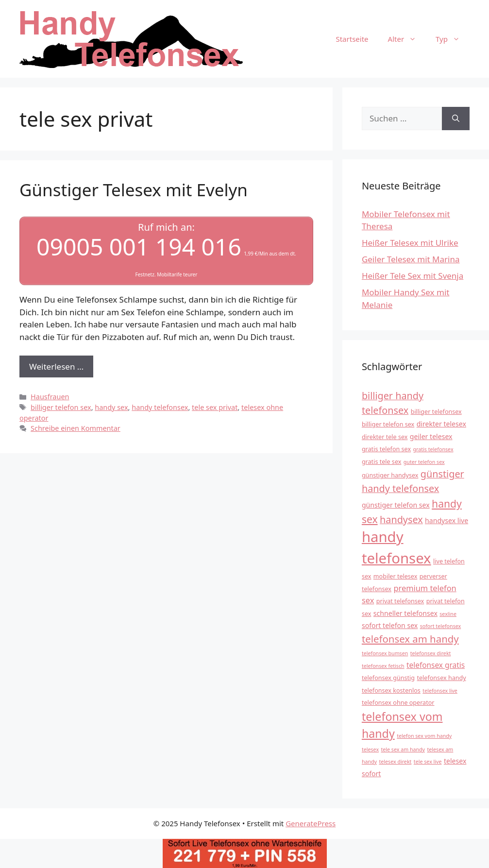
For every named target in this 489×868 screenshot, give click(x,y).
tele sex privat (215, 407)
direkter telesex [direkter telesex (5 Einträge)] (441, 424)
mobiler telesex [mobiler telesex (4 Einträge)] (396, 576)
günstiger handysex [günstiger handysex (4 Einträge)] (390, 475)
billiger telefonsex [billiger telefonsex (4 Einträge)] (436, 412)
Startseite (352, 39)
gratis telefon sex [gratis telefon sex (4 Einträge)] (386, 449)
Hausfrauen (50, 397)
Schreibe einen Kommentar (76, 428)
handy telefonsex (160, 407)
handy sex (111, 407)
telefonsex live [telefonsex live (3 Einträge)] (440, 691)
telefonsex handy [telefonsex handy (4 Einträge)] (441, 678)
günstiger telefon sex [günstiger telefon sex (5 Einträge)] (396, 505)
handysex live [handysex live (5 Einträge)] (447, 520)
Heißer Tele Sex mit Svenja (413, 276)
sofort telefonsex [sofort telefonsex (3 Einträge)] (441, 626)
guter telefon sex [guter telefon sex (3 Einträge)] (424, 462)
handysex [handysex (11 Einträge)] (401, 519)
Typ (453, 39)
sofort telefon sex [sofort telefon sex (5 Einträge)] (390, 625)
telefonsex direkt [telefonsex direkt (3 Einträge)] (431, 653)
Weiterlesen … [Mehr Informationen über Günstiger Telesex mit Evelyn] (56, 366)
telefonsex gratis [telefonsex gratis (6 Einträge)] (436, 665)
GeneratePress (311, 823)
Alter (407, 39)
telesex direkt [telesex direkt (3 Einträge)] (395, 762)
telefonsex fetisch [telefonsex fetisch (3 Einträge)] (383, 666)
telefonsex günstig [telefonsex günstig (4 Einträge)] (388, 678)
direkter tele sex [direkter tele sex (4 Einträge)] (385, 437)
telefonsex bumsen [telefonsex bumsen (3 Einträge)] (385, 653)
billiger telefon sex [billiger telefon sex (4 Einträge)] (388, 424)
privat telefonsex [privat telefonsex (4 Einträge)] (400, 601)
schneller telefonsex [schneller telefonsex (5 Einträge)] (405, 613)
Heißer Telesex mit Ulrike (410, 243)
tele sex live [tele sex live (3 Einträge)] (428, 762)
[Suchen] (456, 119)
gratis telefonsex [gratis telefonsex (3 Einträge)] (433, 449)
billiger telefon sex (61, 407)
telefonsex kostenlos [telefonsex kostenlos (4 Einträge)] (391, 690)
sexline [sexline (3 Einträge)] (448, 614)
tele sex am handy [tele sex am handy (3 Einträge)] (403, 749)
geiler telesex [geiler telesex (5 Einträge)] (431, 436)
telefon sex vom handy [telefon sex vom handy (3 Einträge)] (424, 736)
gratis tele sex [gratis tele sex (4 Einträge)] (381, 462)
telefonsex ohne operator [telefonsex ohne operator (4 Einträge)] (398, 703)
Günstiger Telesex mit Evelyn (134, 190)
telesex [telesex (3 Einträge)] (370, 749)
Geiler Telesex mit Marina (411, 259)
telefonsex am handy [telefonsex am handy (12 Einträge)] (410, 639)
